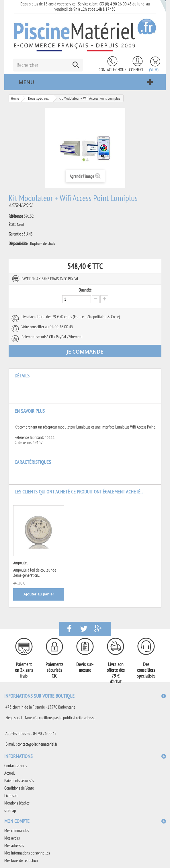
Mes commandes (17, 831)
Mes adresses (14, 845)
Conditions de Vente (19, 788)
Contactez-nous (112, 70)
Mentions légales (17, 803)
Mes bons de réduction (21, 860)
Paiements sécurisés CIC (54, 670)
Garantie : (16, 234)
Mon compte (17, 821)
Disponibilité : (19, 244)
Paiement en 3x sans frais (24, 670)
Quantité (85, 290)
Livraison (11, 795)
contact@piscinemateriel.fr (37, 744)
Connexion (138, 70)
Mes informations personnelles (27, 853)
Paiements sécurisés (19, 781)
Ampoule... (21, 563)
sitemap (10, 810)
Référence (16, 216)
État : (12, 225)
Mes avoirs (12, 838)
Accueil (10, 773)
